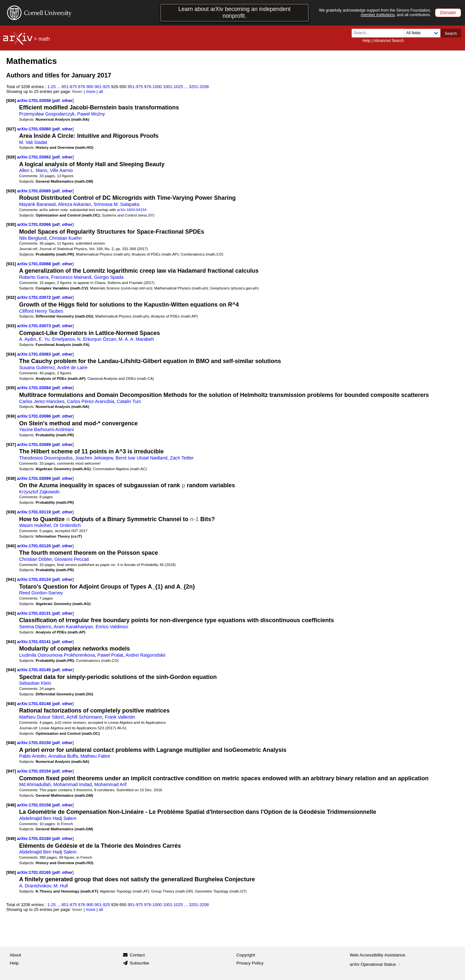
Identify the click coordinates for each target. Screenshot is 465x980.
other (67, 101)
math (44, 39)
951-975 (135, 87)
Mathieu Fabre (95, 756)
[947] (11, 771)
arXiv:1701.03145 (35, 670)
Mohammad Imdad (72, 784)
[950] (11, 872)
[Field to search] (422, 33)
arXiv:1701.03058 (35, 101)
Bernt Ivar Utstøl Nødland (142, 458)
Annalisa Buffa (63, 756)
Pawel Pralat (110, 655)
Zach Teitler (182, 458)
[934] (11, 354)
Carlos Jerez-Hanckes (42, 401)
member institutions (378, 15)
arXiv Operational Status (376, 964)
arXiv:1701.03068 (35, 264)
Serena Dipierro (35, 627)
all (101, 91)
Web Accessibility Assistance (377, 955)
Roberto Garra (34, 277)
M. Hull (61, 886)
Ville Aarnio (61, 170)
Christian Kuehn (65, 238)
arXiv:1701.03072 (35, 297)
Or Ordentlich (67, 525)
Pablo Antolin (32, 756)
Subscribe (139, 963)
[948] (11, 805)
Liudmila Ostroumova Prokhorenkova (57, 655)
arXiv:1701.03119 (35, 512)
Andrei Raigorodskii (146, 655)
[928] (11, 157)
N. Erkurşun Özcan (97, 339)
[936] (11, 416)
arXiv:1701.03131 (35, 613)
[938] (11, 478)
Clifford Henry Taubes (41, 311)
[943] (11, 642)
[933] (11, 326)
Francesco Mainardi (71, 277)
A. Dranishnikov (35, 886)
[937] (11, 445)
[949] (11, 839)
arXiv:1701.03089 (35, 445)
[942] (11, 613)
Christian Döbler (35, 559)
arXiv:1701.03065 (35, 191)
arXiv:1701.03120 (35, 546)
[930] (11, 224)
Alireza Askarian (75, 204)
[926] (11, 101)
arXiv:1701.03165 (35, 872)
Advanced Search (389, 41)
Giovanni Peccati (72, 559)
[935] (11, 388)
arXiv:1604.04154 (132, 210)
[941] (11, 579)
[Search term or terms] (380, 33)
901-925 (102, 87)
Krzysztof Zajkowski (39, 492)
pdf (57, 101)
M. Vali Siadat (33, 142)
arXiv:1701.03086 (35, 416)
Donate (448, 12)
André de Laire (72, 368)
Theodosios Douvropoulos (46, 458)
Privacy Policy (250, 963)
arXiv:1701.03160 (35, 839)
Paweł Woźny (91, 114)
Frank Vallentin (120, 717)
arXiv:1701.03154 (35, 771)
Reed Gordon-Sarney (41, 593)
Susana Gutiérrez (37, 368)
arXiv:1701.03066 (35, 224)
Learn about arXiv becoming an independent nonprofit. (234, 12)
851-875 (69, 87)
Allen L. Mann (33, 170)
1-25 (52, 87)
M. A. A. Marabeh (136, 339)
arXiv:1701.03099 (35, 478)
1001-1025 (173, 87)
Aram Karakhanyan (73, 627)
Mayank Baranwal (37, 204)
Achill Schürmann (84, 717)
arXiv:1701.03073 (35, 326)
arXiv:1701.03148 (35, 704)
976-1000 (153, 87)
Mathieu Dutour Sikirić (41, 717)
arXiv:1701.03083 (35, 354)
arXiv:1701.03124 (35, 579)
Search (451, 34)
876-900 (86, 87)
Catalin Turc (129, 401)
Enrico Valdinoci (112, 627)
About (15, 955)
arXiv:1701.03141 (35, 642)
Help (366, 41)
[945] (11, 704)
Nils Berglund (33, 238)
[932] (11, 297)
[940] (11, 546)
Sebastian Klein (35, 683)
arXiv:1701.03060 (35, 129)
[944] (11, 670)
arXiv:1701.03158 (35, 805)
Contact (137, 955)
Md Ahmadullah (35, 784)
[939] (11, 512)
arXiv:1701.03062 (35, 157)
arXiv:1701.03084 (35, 388)
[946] (11, 743)
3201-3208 (199, 87)
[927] (11, 129)
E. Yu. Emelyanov (57, 339)
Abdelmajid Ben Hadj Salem (48, 818)
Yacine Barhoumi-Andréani (46, 429)
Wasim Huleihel (35, 525)
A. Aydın (28, 339)
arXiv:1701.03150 (35, 743)
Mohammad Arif (110, 784)
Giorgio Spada (109, 277)
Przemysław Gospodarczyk (47, 114)
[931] (11, 264)
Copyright (246, 955)
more (91, 91)
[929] (11, 191)
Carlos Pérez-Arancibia (91, 401)
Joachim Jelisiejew (94, 458)
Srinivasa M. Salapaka (117, 204)
